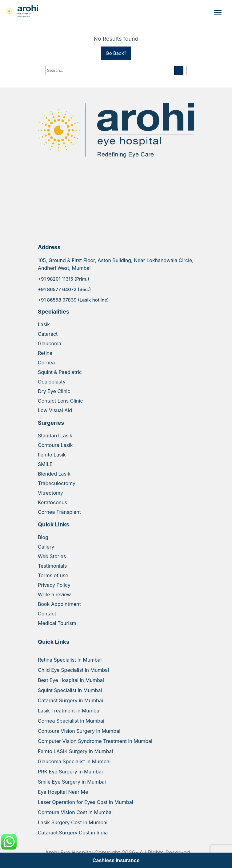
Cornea (46, 363)
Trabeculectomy (57, 483)
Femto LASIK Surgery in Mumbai (75, 751)
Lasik (44, 324)
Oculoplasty (52, 382)
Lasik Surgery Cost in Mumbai (73, 822)
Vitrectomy (50, 493)
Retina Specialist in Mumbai (70, 660)
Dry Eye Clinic (54, 391)
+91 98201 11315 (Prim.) (64, 279)
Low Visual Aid (55, 410)
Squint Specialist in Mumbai (70, 690)
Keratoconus (52, 502)
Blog (43, 537)
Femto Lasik (52, 455)
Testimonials (52, 566)
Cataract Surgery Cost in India (73, 833)
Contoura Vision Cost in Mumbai (75, 812)
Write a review (54, 594)
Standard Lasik (55, 436)
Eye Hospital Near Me (63, 792)
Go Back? (116, 53)
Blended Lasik (54, 474)
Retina (45, 353)
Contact (47, 614)
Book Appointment (59, 604)
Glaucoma (50, 343)
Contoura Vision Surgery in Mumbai (79, 731)
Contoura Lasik (55, 445)
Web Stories (52, 556)
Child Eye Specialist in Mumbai (73, 670)
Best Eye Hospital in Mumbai (71, 680)
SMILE (45, 464)
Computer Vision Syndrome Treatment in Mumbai (95, 741)
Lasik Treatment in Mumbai (69, 711)
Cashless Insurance (116, 860)
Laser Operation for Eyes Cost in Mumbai (86, 802)
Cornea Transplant (59, 512)
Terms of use (53, 575)
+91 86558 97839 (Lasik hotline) (73, 300)
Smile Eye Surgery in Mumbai (72, 782)
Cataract (48, 334)
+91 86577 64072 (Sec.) (64, 289)
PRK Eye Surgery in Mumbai (70, 772)
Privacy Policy (54, 585)
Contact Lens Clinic (60, 401)
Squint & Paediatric (60, 372)
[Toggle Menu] (218, 12)
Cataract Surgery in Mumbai (70, 700)
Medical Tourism (57, 623)
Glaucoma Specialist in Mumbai (74, 761)
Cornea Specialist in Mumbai (71, 721)
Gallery (46, 547)
